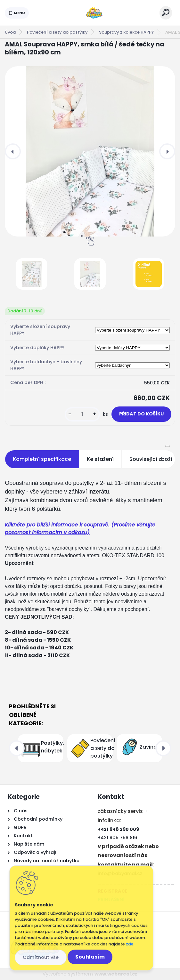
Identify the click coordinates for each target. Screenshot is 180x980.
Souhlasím (90, 957)
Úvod (10, 32)
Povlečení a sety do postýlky (57, 32)
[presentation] (13, 151)
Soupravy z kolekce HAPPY (127, 32)
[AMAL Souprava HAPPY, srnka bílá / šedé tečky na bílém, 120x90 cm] (90, 151)
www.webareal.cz (116, 974)
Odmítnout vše (41, 957)
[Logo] (94, 13)
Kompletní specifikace (42, 459)
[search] (166, 12)
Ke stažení (100, 459)
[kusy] (82, 414)
